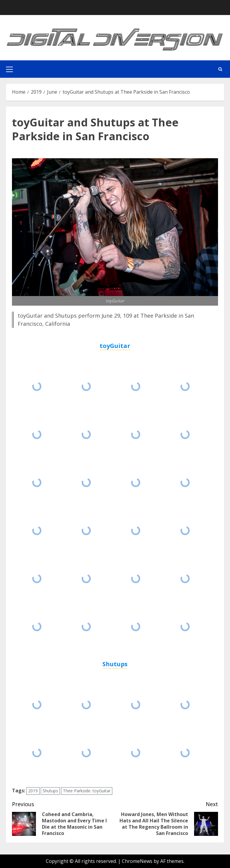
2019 (33, 791)
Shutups (115, 664)
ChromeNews (137, 861)
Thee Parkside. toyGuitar (87, 791)
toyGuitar (115, 346)
